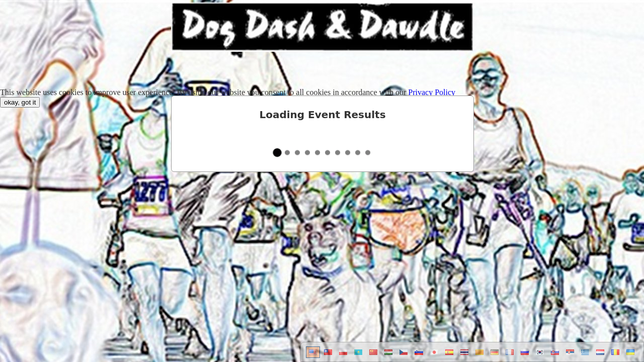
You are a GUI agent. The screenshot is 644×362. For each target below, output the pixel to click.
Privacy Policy (432, 92)
